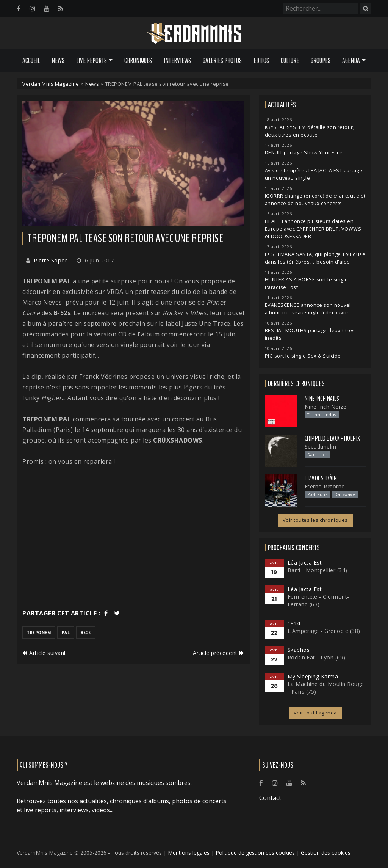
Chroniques (138, 60)
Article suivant (44, 653)
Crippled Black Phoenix (332, 438)
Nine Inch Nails (322, 399)
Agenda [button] (351, 60)
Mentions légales (189, 853)
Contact (270, 798)
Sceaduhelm (321, 447)
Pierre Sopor (50, 260)
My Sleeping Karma (313, 676)
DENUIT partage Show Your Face (304, 153)
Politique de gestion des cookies (255, 853)
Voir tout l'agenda (315, 713)
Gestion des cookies (326, 853)
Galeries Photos (222, 60)
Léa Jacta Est (305, 563)
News (58, 60)
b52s (86, 633)
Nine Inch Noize (326, 407)
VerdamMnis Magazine (51, 84)
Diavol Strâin (321, 478)
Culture (290, 60)
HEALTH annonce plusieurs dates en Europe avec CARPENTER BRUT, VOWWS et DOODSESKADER (313, 229)
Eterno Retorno (325, 486)
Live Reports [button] (92, 60)
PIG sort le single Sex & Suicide (303, 356)
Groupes (321, 60)
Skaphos (299, 650)
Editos (261, 60)
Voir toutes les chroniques (315, 520)
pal (66, 633)
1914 (294, 623)
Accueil (31, 60)
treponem (39, 633)
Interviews (177, 60)
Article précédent (219, 653)
